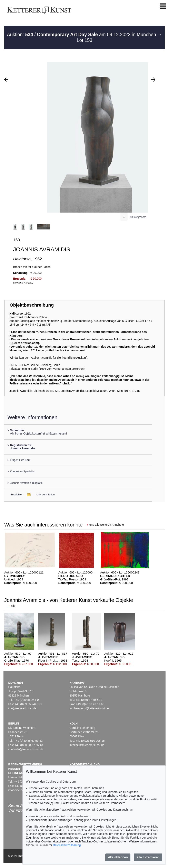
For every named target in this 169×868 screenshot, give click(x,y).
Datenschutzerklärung (67, 845)
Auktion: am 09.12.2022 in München (82, 35)
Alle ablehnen (118, 857)
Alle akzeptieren (148, 857)
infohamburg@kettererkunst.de (89, 708)
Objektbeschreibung (32, 305)
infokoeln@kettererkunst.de (87, 745)
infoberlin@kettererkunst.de (26, 749)
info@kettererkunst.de (22, 708)
